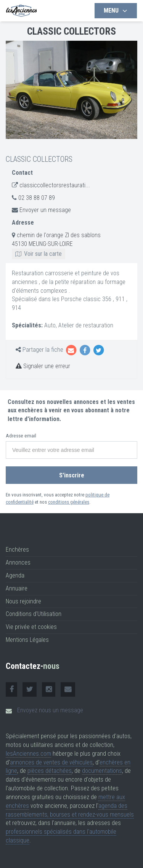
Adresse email (21, 436)
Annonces (18, 562)
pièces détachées (50, 771)
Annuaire (17, 588)
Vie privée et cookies (31, 627)
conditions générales (69, 502)
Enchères (17, 550)
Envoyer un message (45, 210)
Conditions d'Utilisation (34, 614)
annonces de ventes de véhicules (51, 762)
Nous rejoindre (23, 601)
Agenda (15, 575)
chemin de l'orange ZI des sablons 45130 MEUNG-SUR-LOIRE (56, 244)
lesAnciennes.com (28, 754)
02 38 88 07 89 (37, 198)
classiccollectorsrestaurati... (55, 185)
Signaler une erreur (43, 366)
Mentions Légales (27, 640)
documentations (102, 771)
